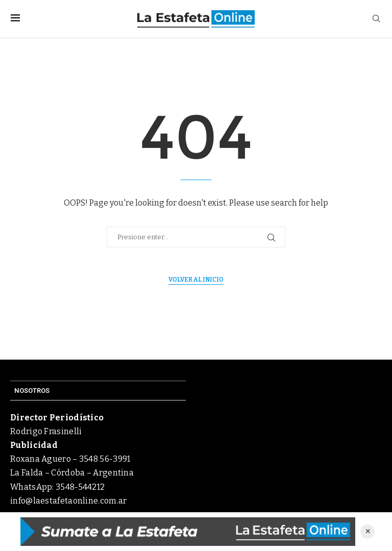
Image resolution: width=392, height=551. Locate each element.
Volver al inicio (196, 280)
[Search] (376, 19)
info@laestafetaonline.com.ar (68, 501)
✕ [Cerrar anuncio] (368, 531)
